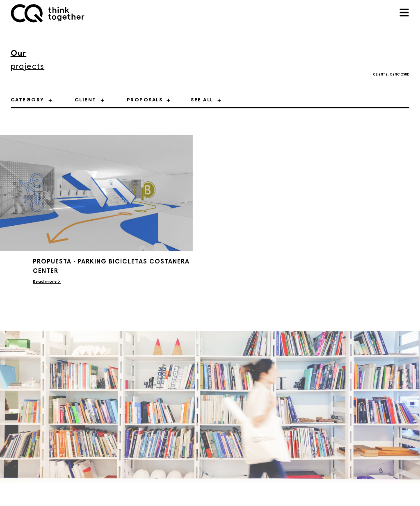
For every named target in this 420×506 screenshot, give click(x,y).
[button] (404, 13)
